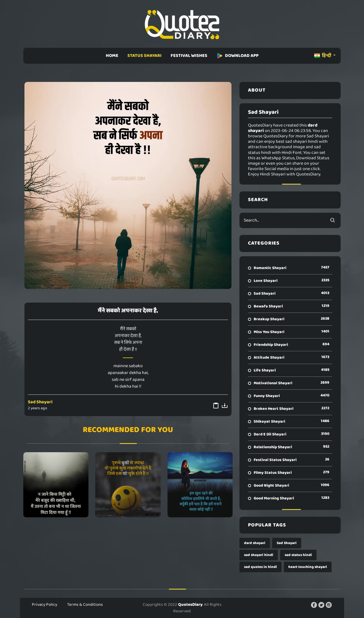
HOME (112, 56)
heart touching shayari (308, 567)
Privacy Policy (45, 605)
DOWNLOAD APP (237, 56)
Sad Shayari (40, 402)
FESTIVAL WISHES (189, 56)
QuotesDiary (190, 605)
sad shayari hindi (259, 555)
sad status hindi (298, 555)
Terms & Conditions (85, 605)
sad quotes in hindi (260, 567)
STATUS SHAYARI (144, 56)
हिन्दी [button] (323, 56)
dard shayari (255, 543)
